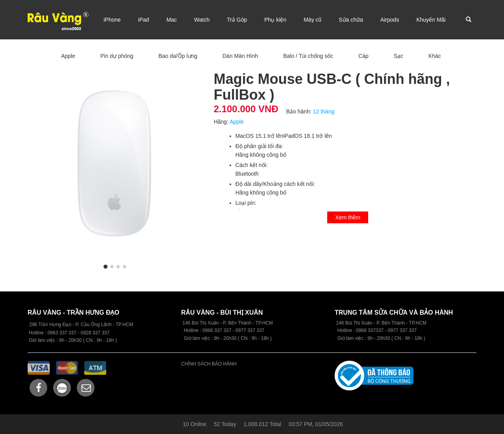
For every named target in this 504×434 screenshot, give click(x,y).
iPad (144, 20)
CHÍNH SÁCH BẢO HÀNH (209, 364)
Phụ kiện (275, 20)
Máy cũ (312, 20)
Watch (202, 20)
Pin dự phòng (117, 56)
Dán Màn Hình (240, 56)
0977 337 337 (402, 330)
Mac (172, 20)
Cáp (363, 56)
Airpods (390, 20)
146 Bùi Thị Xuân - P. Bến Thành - (372, 323)
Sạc (398, 56)
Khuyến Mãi (431, 20)
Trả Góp (237, 20)
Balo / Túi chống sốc (308, 56)
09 (205, 330)
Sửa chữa (351, 20)
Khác (435, 56)
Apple (68, 56)
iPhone (112, 20)
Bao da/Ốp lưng (178, 56)
